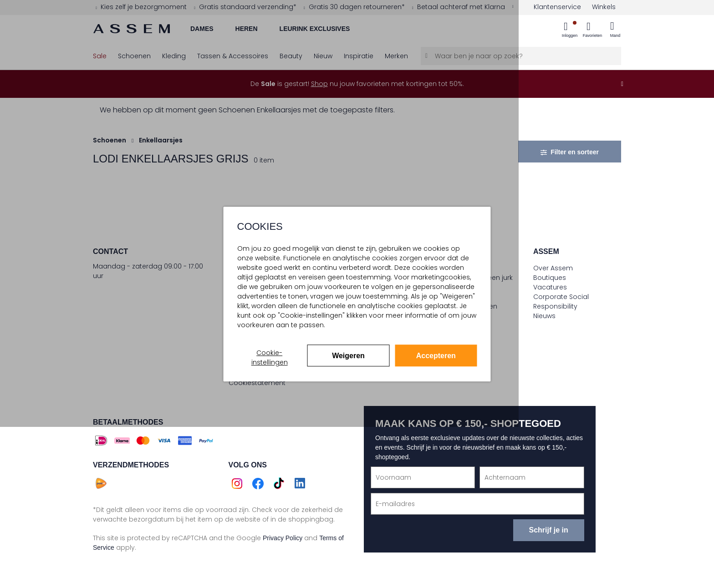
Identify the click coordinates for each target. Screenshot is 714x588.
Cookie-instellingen (270, 357)
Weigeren (348, 356)
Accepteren (436, 356)
